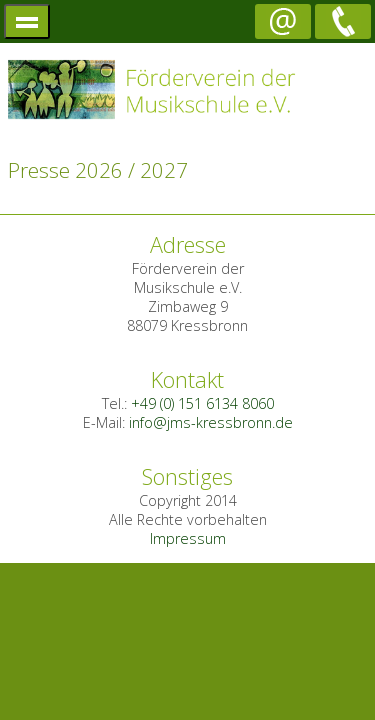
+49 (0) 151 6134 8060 (202, 403)
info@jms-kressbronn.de (211, 422)
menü (27, 21)
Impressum (188, 538)
